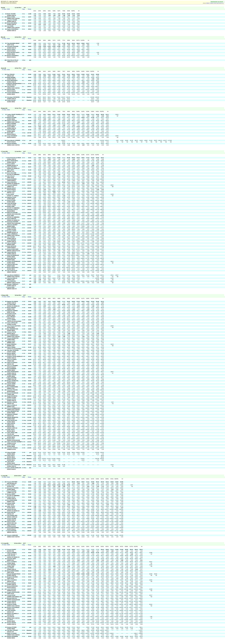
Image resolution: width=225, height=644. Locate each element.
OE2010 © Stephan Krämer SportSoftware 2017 (215, 3)
